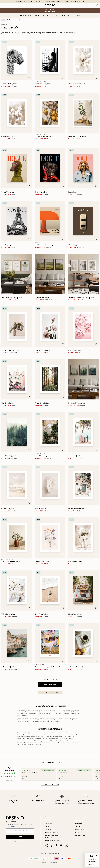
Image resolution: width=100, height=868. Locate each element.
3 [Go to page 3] (50, 692)
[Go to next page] (60, 692)
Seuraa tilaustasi (80, 823)
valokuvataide (17, 20)
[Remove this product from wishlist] (29, 78)
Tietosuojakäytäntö (14, 841)
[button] (92, 860)
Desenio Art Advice (80, 817)
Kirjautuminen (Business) (53, 840)
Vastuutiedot (49, 823)
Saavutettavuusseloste (52, 832)
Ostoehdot (78, 826)
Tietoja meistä (50, 817)
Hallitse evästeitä (80, 835)
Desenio (55, 863)
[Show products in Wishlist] (93, 5)
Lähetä (20, 837)
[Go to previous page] (40, 692)
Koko (55, 16)
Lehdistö (48, 820)
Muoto (46, 16)
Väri (37, 16)
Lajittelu (78, 16)
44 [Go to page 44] (57, 692)
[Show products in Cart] (97, 5)
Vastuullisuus (49, 829)
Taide (9, 20)
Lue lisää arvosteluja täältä (50, 785)
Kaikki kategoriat (25, 16)
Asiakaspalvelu (79, 820)
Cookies (77, 832)
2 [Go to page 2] (46, 692)
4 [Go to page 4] (53, 692)
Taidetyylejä (66, 16)
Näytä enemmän (50, 684)
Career (47, 826)
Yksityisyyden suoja (80, 829)
